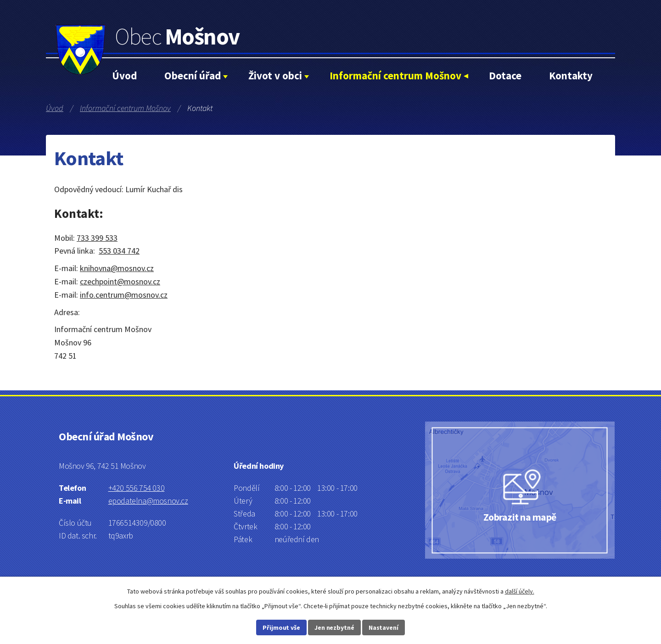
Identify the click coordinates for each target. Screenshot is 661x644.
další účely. (520, 591)
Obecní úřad (193, 75)
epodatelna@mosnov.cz (148, 501)
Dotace (505, 75)
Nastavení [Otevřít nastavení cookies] (384, 627)
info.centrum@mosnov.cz (124, 295)
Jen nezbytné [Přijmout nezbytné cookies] (334, 627)
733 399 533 (97, 238)
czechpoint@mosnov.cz (120, 281)
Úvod (124, 75)
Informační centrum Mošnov (395, 75)
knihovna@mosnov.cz (117, 268)
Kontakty (571, 75)
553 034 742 (119, 251)
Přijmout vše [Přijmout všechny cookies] (281, 627)
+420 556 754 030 (137, 488)
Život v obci (275, 75)
